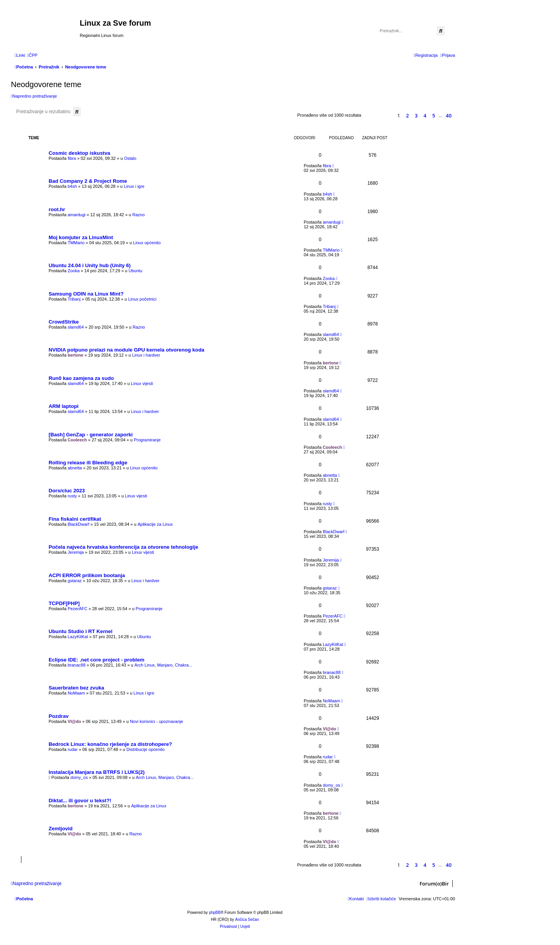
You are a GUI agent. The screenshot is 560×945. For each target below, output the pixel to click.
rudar (73, 749)
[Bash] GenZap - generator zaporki (91, 435)
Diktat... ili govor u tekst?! (80, 801)
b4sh (72, 186)
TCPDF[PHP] (64, 603)
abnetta (75, 468)
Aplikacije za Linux (155, 524)
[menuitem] (32, 55)
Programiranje (147, 440)
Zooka (74, 271)
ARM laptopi (64, 406)
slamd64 (76, 327)
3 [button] (416, 115)
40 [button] (449, 115)
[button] (386, 115)
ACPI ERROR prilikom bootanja (87, 575)
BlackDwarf (79, 524)
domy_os (79, 777)
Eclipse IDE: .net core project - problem (96, 660)
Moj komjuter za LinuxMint (81, 237)
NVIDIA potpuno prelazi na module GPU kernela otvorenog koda (126, 350)
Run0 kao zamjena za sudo (81, 378)
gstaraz (75, 581)
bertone (75, 355)
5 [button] (434, 115)
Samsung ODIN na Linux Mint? (86, 294)
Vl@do (74, 721)
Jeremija (76, 552)
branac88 (77, 665)
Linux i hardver (146, 355)
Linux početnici (142, 299)
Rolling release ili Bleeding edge (88, 463)
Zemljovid (61, 829)
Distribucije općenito (145, 749)
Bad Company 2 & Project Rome (88, 181)
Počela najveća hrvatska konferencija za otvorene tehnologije (123, 547)
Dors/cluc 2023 (67, 491)
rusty (72, 496)
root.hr (57, 209)
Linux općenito (147, 243)
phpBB (215, 913)
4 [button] (425, 115)
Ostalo (130, 158)
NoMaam (76, 693)
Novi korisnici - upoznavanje (157, 721)
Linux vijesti (142, 383)
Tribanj (74, 299)
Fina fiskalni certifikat (75, 519)
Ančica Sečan (247, 920)
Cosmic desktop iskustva (79, 153)
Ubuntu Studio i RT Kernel (80, 631)
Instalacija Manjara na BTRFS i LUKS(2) (97, 772)
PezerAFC (78, 609)
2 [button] (407, 115)
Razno (138, 215)
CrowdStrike (64, 322)
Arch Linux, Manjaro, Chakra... (164, 665)
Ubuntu (136, 271)
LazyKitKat (78, 637)
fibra (72, 158)
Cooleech (77, 440)
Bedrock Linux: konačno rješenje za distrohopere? (110, 744)
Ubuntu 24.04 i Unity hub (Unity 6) (90, 265)
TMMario (76, 243)
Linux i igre (134, 186)
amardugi (77, 215)
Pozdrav (59, 716)
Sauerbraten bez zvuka (76, 688)
